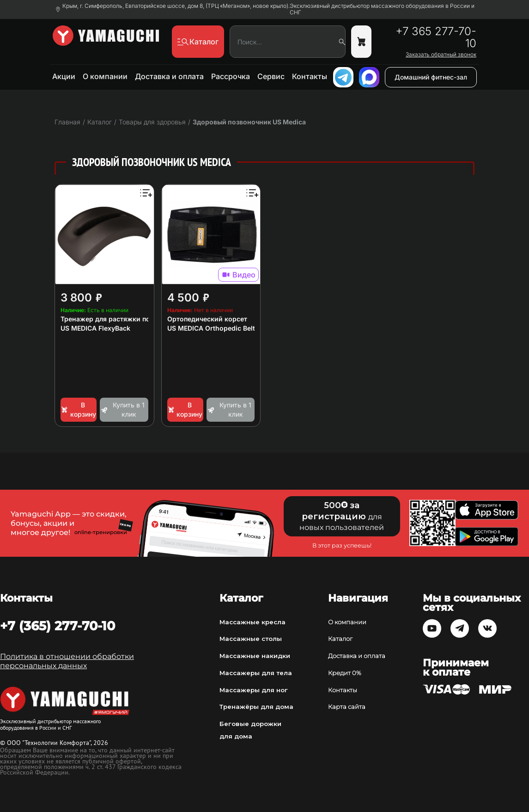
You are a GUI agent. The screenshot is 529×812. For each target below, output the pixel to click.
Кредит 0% (345, 673)
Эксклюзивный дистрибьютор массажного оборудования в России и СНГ (382, 9)
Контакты (310, 76)
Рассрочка (231, 76)
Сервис (271, 76)
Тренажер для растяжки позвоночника (125, 319)
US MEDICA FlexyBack (95, 328)
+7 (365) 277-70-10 (58, 626)
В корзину (78, 409)
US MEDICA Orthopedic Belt (211, 328)
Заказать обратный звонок (441, 55)
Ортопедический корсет (207, 319)
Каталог (340, 639)
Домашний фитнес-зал (431, 77)
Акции (64, 76)
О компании (105, 76)
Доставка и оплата (169, 76)
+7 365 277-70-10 (436, 37)
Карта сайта (347, 707)
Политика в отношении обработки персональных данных (67, 661)
